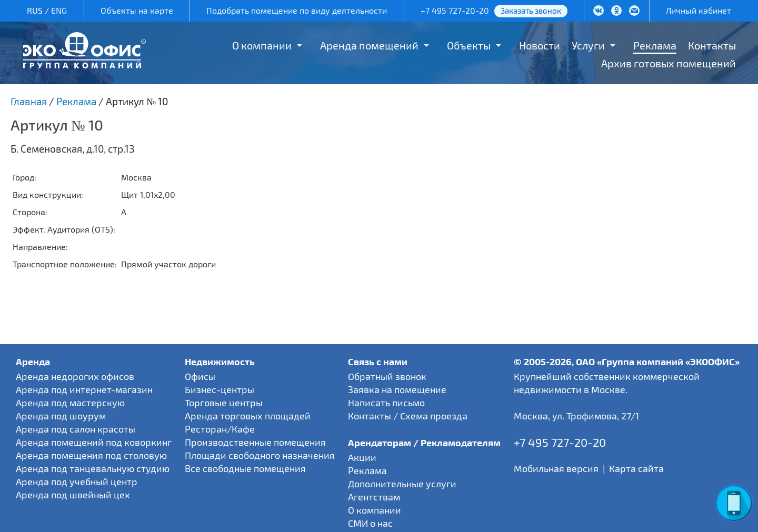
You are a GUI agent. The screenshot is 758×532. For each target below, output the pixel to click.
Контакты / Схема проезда (408, 416)
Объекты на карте (137, 10)
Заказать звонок (531, 11)
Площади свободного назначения (260, 455)
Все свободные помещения (245, 468)
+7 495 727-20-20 (455, 10)
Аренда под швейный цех (73, 495)
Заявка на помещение (397, 389)
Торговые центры (224, 403)
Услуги (588, 45)
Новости (540, 45)
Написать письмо (386, 403)
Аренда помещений (369, 45)
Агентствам (374, 497)
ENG (59, 10)
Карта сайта (636, 468)
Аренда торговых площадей (248, 416)
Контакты (712, 45)
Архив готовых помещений (669, 63)
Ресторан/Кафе (220, 429)
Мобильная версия (556, 468)
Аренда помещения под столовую (91, 455)
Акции (362, 457)
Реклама (655, 45)
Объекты (469, 45)
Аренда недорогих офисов (75, 376)
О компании (262, 45)
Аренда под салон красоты (76, 429)
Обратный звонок (387, 376)
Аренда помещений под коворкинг (94, 442)
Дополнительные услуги (402, 484)
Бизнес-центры (220, 389)
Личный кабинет (699, 10)
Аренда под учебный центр (77, 481)
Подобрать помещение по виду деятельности (297, 10)
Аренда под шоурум (61, 416)
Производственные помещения (255, 442)
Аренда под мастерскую (70, 403)
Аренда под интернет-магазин (84, 389)
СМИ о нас (370, 523)
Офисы (200, 376)
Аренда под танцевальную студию (93, 468)
